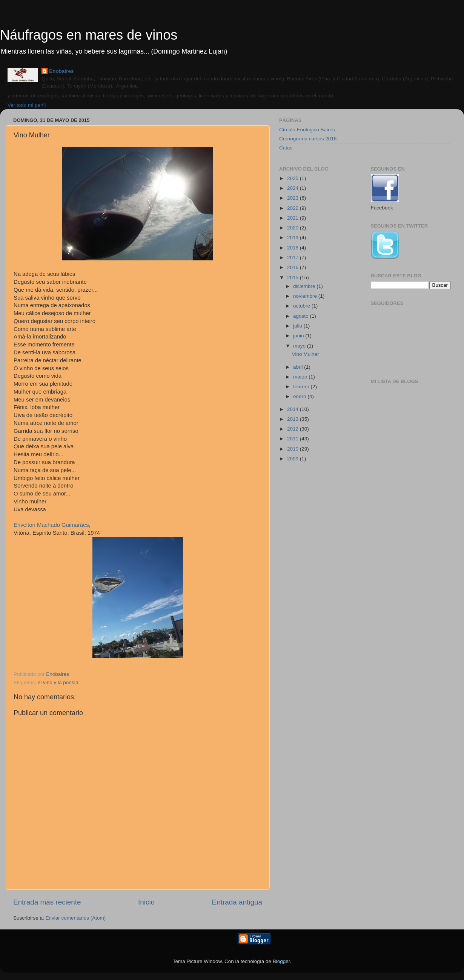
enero (300, 396)
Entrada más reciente (47, 902)
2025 (293, 178)
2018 (293, 248)
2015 (293, 278)
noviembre (306, 296)
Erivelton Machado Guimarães (51, 525)
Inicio (146, 902)
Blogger (281, 961)
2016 (293, 267)
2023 (293, 198)
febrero (302, 387)
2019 (293, 238)
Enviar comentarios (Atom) (76, 918)
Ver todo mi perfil (27, 105)
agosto (301, 316)
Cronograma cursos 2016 (308, 139)
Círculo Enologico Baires (307, 130)
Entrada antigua (237, 902)
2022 (293, 208)
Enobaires (61, 71)
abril (299, 367)
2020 (293, 228)
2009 (293, 459)
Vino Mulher (306, 354)
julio (298, 326)
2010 (293, 449)
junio (299, 336)
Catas (286, 148)
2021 (293, 218)
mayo (300, 346)
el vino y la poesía (58, 682)
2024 (293, 188)
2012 (293, 429)
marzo (301, 377)
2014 (293, 409)
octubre (302, 306)
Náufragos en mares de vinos (89, 35)
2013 (293, 419)
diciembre (305, 286)
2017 (293, 258)
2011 (293, 439)
